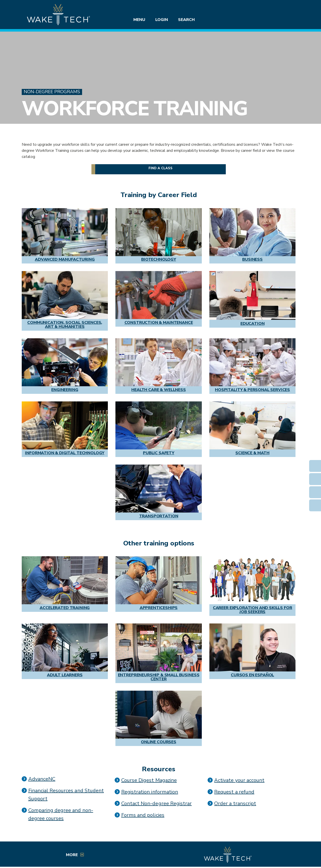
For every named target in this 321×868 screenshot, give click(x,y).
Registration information (150, 792)
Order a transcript (235, 803)
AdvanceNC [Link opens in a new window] (42, 779)
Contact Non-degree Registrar (156, 803)
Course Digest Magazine (149, 780)
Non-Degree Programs (52, 92)
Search (186, 20)
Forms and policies (143, 815)
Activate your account (239, 780)
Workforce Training (134, 108)
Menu (139, 20)
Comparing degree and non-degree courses (61, 814)
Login (162, 20)
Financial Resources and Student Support (66, 795)
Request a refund (234, 792)
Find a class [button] (161, 168)
